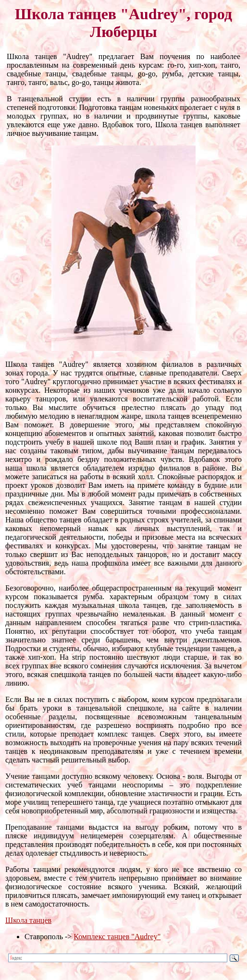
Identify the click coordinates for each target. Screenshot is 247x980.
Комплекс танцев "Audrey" (117, 937)
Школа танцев (28, 920)
